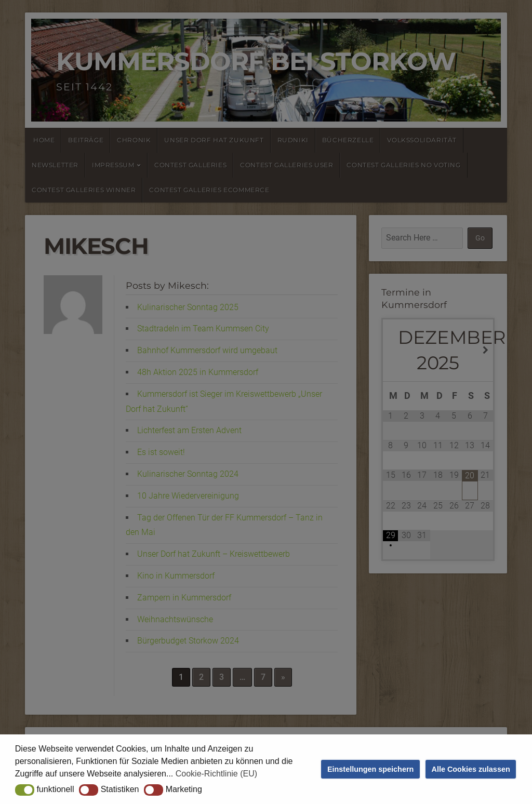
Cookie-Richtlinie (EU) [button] (216, 774)
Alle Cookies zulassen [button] (471, 769)
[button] (25, 790)
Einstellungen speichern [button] (370, 769)
